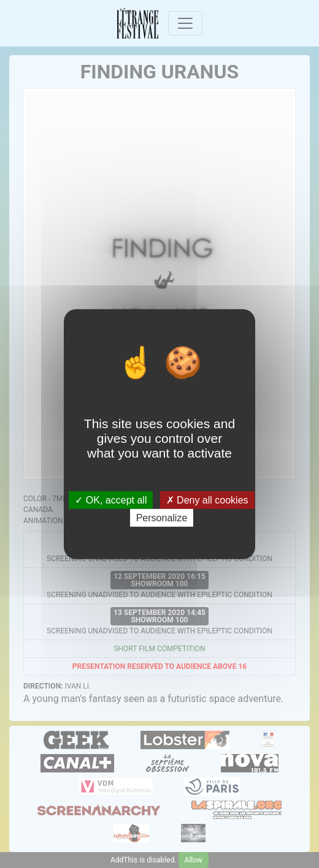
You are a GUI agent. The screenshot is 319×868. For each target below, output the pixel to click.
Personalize (162, 518)
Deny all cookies (207, 500)
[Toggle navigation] (185, 23)
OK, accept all (111, 500)
